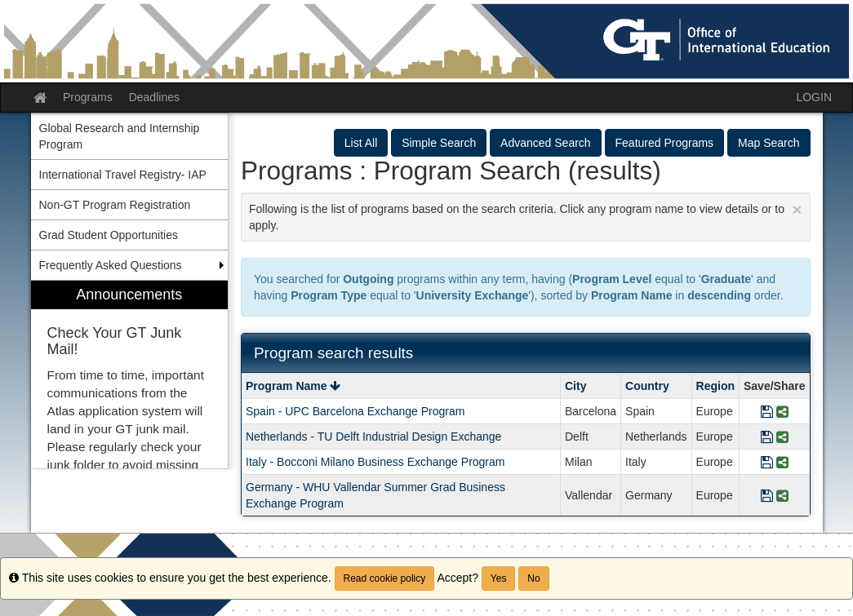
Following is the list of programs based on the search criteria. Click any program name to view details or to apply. (526, 216)
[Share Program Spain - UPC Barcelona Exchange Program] (782, 411)
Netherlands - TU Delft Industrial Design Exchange (373, 437)
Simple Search (439, 143)
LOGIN (814, 97)
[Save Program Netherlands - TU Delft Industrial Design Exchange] (767, 437)
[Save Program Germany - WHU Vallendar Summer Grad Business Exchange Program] (767, 495)
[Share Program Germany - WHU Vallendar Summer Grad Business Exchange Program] (782, 495)
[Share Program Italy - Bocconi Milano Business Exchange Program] (782, 462)
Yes (499, 578)
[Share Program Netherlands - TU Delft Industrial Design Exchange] (782, 437)
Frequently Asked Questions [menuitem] (111, 265)
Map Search (769, 143)
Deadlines (154, 97)
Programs (88, 97)
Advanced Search (546, 143)
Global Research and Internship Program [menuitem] (120, 136)
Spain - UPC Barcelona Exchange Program (355, 411)
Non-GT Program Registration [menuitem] (115, 205)
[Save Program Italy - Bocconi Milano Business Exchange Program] (767, 462)
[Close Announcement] (797, 209)
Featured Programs (665, 143)
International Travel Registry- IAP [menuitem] (123, 175)
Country (647, 386)
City (575, 386)
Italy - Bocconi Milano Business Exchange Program (375, 462)
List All (361, 143)
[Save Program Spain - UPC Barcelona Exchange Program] (767, 411)
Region (715, 386)
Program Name (293, 386)
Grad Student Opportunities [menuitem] (109, 235)
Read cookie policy (385, 578)
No (533, 578)
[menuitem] (130, 375)
